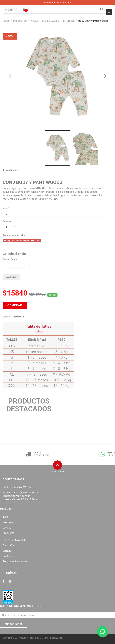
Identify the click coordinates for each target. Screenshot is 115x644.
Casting (7, 551)
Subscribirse (14, 624)
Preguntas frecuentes (15, 561)
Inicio (6, 21)
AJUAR (34, 21)
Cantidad (7, 221)
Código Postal (10, 259)
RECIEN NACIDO (51, 21)
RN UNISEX (69, 21)
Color (6, 208)
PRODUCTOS (20, 21)
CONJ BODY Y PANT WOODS (32, 182)
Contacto (8, 556)
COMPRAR (15, 305)
